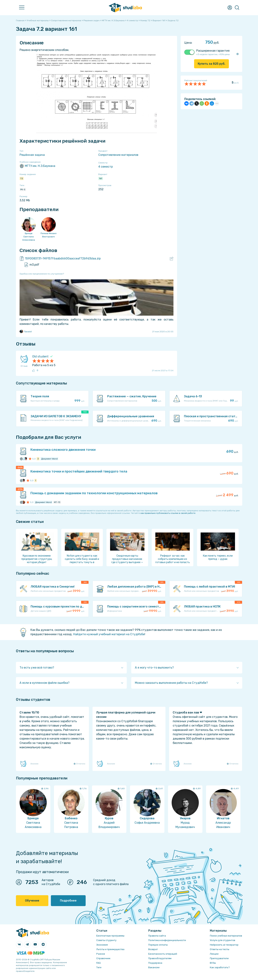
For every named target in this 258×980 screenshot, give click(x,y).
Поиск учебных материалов (226, 936)
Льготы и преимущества (110, 949)
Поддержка (155, 963)
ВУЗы (213, 963)
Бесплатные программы (110, 936)
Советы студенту (106, 940)
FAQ (98, 963)
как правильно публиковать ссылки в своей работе (168, 513)
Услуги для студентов (223, 940)
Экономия (102, 945)
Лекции (214, 954)
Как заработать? (220, 967)
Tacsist (26, 332)
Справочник (103, 958)
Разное (101, 954)
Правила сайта (157, 936)
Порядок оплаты (158, 945)
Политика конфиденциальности (167, 940)
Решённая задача (32, 155)
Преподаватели (219, 958)
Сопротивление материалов (118, 155)
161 (101, 178)
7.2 (22, 178)
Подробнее (68, 901)
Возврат (153, 949)
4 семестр (106, 167)
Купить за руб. (211, 64)
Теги (99, 967)
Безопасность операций (163, 954)
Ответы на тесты (220, 949)
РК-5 (23, 190)
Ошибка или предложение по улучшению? (42, 274)
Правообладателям (160, 958)
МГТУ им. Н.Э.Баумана (37, 166)
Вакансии (154, 967)
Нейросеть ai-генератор (224, 945)
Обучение (32, 901)
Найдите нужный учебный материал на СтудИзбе (109, 634)
